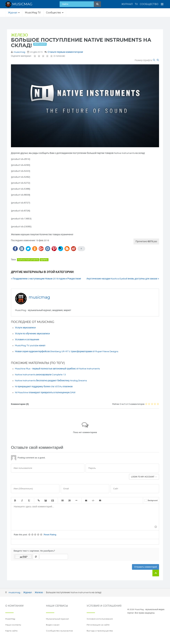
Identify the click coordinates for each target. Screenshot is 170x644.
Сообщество (149, 4)
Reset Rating (50, 535)
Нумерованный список (69, 500)
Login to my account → (144, 477)
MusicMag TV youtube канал (30, 346)
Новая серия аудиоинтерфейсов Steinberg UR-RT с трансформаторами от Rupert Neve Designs (67, 352)
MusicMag (10, 619)
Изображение (46, 500)
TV (136, 4)
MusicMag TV (33, 13)
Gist (100, 500)
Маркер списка (76, 500)
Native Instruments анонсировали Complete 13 (40, 375)
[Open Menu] (162, 4)
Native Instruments (28, 260)
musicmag (19, 52)
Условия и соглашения (27, 340)
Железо (19, 35)
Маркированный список (62, 500)
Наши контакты (13, 625)
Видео (53, 500)
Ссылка (39, 500)
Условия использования (100, 619)
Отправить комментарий (146, 567)
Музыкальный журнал (57, 619)
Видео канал (53, 625)
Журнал (127, 4)
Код (93, 500)
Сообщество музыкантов (59, 631)
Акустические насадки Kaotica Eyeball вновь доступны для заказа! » (123, 279)
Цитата (86, 500)
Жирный (15, 500)
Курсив (22, 500)
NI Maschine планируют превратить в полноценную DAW (45, 393)
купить (44, 260)
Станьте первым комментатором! (65, 52)
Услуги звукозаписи (25, 328)
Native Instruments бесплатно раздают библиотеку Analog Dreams (51, 381)
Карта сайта (11, 631)
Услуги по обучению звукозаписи (32, 334)
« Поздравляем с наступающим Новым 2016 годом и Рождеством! (46, 279)
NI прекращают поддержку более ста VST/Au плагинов (44, 387)
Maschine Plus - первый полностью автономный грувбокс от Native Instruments (57, 369)
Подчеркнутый (29, 500)
